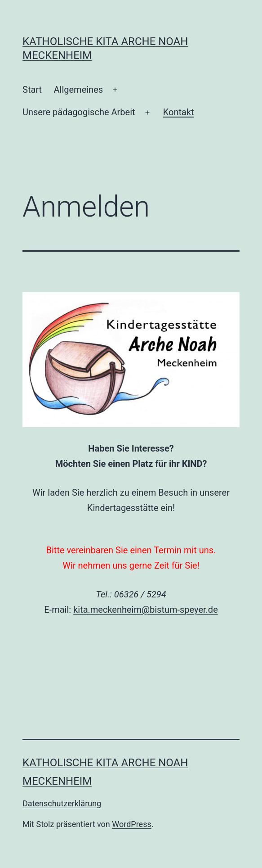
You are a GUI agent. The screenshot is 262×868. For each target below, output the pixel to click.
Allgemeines (78, 90)
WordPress (131, 824)
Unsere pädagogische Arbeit (79, 112)
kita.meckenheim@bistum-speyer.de (146, 610)
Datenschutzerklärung (62, 803)
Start (32, 90)
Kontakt (179, 112)
